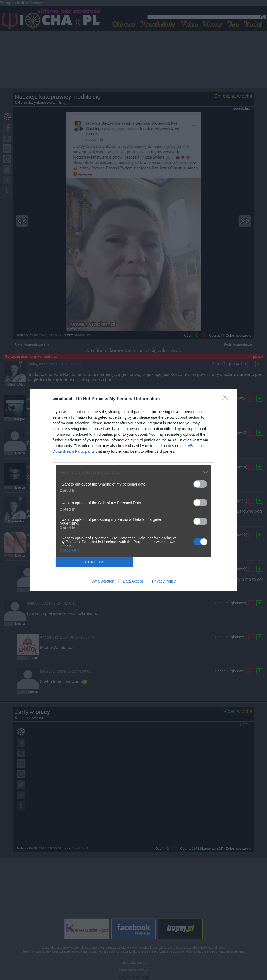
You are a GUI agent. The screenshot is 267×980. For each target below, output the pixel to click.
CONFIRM (95, 562)
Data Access (133, 581)
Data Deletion (103, 581)
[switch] (200, 484)
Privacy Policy (164, 581)
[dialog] (133, 490)
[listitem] (133, 472)
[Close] (227, 399)
